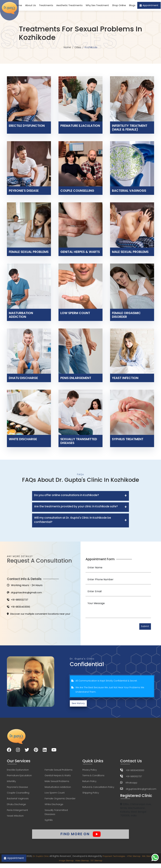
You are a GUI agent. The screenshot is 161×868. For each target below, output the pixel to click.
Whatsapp (131, 784)
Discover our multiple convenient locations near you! (41, 616)
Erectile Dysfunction (18, 771)
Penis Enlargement (17, 813)
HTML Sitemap (144, 861)
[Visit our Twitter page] (27, 751)
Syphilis (49, 823)
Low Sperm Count (55, 795)
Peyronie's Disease (17, 789)
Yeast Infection (15, 819)
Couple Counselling (18, 795)
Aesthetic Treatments (69, 5)
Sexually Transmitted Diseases (56, 815)
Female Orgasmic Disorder (60, 801)
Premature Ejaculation (19, 777)
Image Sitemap (72, 865)
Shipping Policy (91, 795)
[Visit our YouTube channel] (54, 751)
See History (79, 704)
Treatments (46, 5)
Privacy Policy (90, 771)
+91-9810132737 (18, 600)
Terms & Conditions (93, 777)
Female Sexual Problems (59, 771)
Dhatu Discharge (16, 807)
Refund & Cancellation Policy (98, 789)
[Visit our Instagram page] (18, 751)
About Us (31, 5)
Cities (78, 47)
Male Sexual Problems (57, 783)
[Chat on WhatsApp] (155, 857)
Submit (144, 627)
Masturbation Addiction (58, 789)
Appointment (149, 5)
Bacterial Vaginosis (18, 801)
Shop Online (119, 5)
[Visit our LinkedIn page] (45, 751)
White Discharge (54, 807)
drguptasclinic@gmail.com (26, 593)
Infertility (11, 783)
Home (67, 47)
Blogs (132, 5)
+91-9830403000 (19, 608)
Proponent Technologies (121, 861)
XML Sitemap (54, 865)
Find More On (80, 837)
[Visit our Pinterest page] (36, 751)
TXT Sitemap (107, 865)
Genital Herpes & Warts (58, 777)
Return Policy (89, 783)
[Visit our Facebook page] (9, 751)
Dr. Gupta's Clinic (44, 861)
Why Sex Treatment (97, 5)
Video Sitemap (90, 865)
